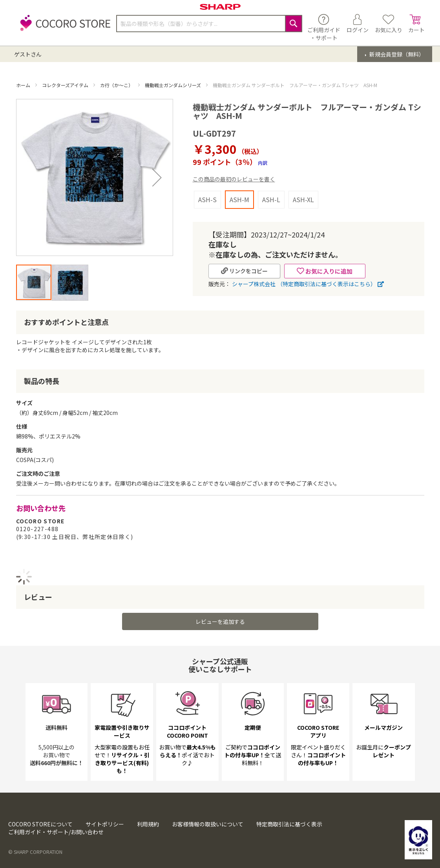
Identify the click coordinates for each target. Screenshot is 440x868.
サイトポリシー (105, 824)
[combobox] (209, 24)
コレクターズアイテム (66, 85)
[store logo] (63, 27)
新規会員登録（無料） (396, 54)
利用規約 (148, 824)
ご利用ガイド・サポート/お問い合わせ (56, 832)
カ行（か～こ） (117, 85)
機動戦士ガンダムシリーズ (173, 85)
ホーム (24, 85)
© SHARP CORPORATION (35, 852)
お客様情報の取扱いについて (208, 824)
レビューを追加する (220, 621)
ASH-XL (303, 199)
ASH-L (271, 199)
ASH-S (207, 199)
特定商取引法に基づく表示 (289, 824)
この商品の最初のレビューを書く (234, 179)
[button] (70, 282)
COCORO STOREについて (40, 824)
